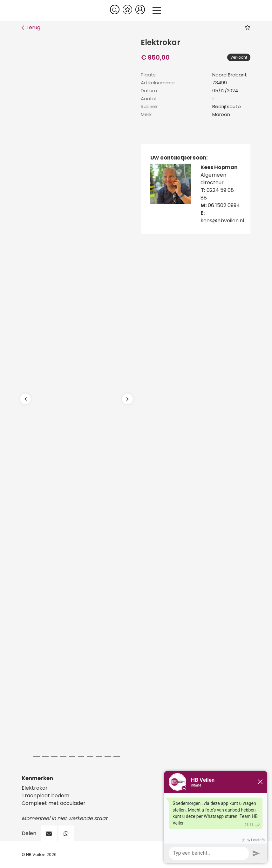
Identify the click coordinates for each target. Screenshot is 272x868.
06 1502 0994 (224, 205)
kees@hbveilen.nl (222, 221)
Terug (31, 27)
